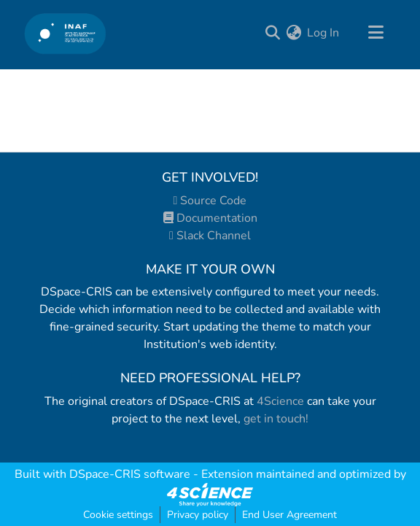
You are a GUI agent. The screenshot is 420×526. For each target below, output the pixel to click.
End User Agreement (289, 515)
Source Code (210, 201)
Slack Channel (210, 236)
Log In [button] (324, 33)
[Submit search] (272, 33)
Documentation (210, 218)
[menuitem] (293, 33)
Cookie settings (118, 515)
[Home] (65, 33)
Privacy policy (198, 515)
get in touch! (276, 419)
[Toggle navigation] (376, 33)
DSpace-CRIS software (130, 474)
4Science (280, 401)
